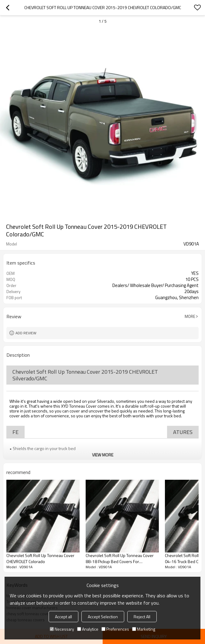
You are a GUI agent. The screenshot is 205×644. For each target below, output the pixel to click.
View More (103, 455)
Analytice (88, 629)
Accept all (63, 617)
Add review (26, 333)
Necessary (62, 629)
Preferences (115, 629)
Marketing (144, 629)
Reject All (142, 617)
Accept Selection (103, 617)
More (190, 316)
